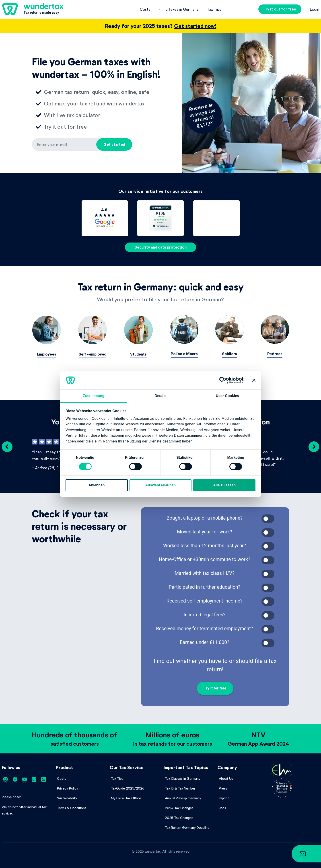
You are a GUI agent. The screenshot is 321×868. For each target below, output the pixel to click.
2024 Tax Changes (179, 807)
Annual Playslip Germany (183, 797)
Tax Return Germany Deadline (187, 827)
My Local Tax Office (126, 797)
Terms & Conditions (72, 807)
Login (315, 9)
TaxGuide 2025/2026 (128, 788)
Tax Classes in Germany (183, 778)
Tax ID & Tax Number (180, 788)
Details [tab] (161, 396)
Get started (114, 144)
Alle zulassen (224, 485)
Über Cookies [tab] (227, 396)
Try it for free (215, 688)
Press (223, 788)
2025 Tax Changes (179, 817)
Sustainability (67, 797)
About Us (226, 778)
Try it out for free (280, 9)
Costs (145, 9)
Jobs (222, 807)
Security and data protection (161, 247)
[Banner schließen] (254, 380)
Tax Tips (214, 9)
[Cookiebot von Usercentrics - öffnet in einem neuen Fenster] (224, 380)
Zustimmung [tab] (94, 396)
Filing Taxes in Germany (179, 9)
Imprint (224, 797)
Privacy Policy (68, 788)
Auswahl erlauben (160, 485)
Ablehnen (97, 485)
